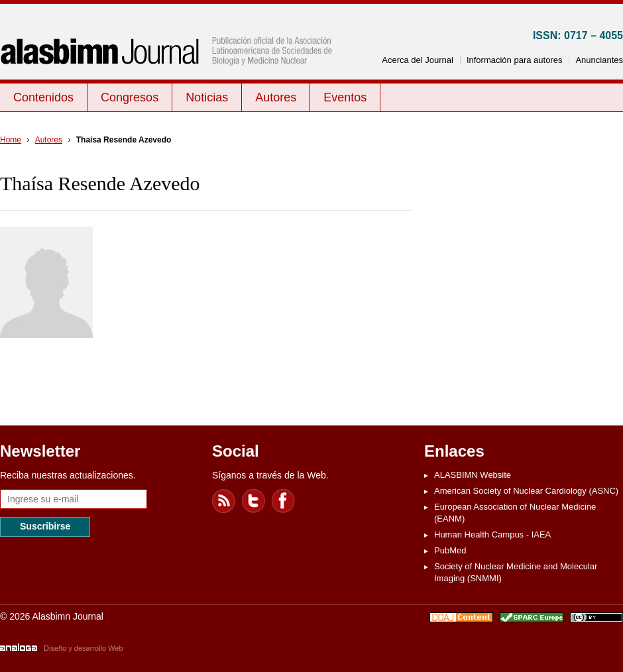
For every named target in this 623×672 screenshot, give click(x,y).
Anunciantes (599, 60)
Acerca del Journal (418, 60)
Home (11, 140)
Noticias (207, 97)
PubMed (450, 550)
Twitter (254, 501)
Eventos (345, 97)
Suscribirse (45, 526)
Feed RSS (224, 501)
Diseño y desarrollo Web (84, 648)
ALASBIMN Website (473, 475)
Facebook (284, 501)
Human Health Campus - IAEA (492, 534)
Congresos (130, 97)
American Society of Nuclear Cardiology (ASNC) (526, 491)
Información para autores (515, 60)
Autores (276, 97)
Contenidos (43, 97)
